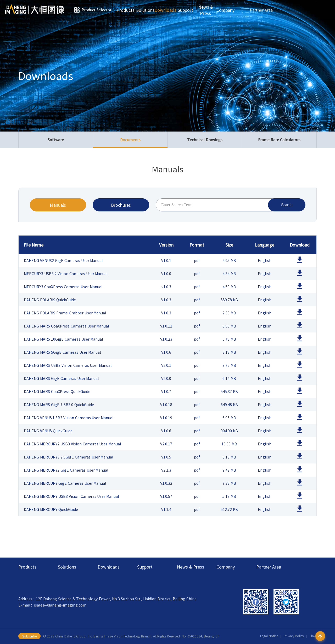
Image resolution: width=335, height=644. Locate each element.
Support (185, 10)
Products (125, 10)
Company (226, 10)
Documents (130, 143)
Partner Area (261, 10)
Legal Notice (269, 636)
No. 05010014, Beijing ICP (201, 636)
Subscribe (29, 636)
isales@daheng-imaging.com (60, 605)
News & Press (206, 10)
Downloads (165, 10)
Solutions (146, 10)
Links (313, 636)
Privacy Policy (294, 636)
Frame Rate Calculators (279, 140)
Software (56, 140)
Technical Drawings (205, 140)
